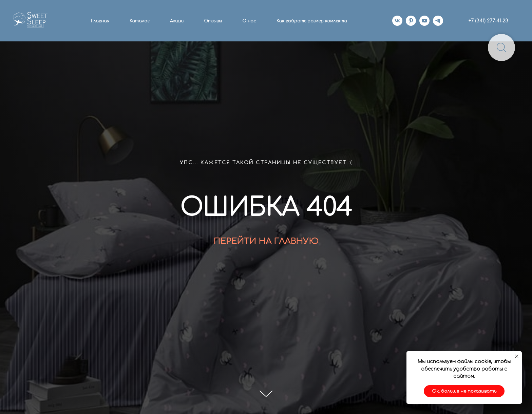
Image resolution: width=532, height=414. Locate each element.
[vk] (397, 21)
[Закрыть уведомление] (517, 356)
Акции (177, 21)
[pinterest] (411, 21)
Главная (100, 21)
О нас (249, 21)
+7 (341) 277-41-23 (488, 21)
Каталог (140, 21)
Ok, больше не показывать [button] (464, 391)
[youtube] (424, 21)
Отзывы (213, 21)
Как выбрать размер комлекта (312, 21)
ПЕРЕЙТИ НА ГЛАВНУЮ (266, 241)
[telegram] (438, 21)
